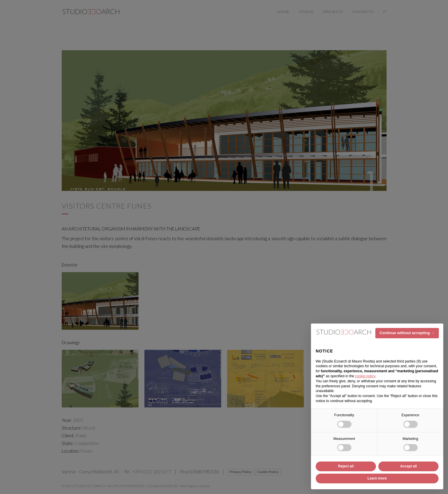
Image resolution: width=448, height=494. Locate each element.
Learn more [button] (377, 478)
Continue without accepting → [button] (407, 333)
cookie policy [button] (365, 376)
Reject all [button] (346, 466)
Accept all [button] (409, 466)
